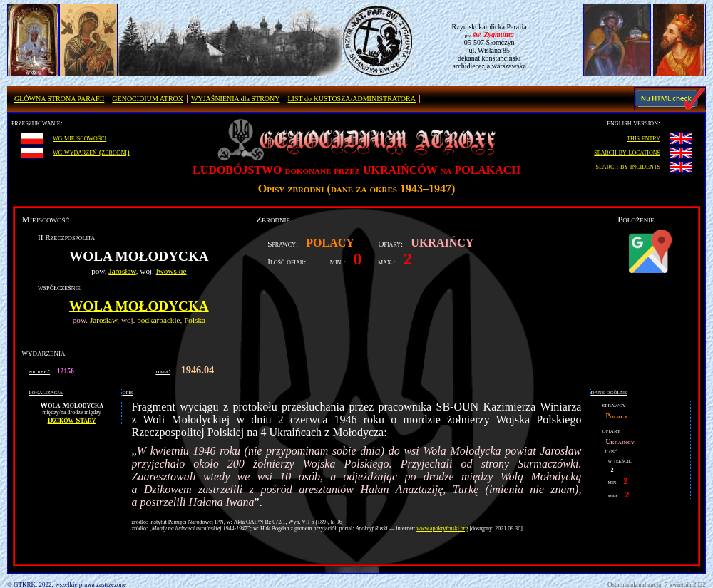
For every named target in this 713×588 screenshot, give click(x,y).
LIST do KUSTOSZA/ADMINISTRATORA (352, 99)
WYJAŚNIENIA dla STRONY (235, 99)
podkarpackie (158, 320)
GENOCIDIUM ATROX (148, 99)
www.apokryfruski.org (442, 528)
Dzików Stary (72, 420)
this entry (643, 138)
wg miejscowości (79, 138)
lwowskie (171, 271)
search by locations (627, 152)
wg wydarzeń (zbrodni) (91, 152)
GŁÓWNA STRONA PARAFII (59, 99)
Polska (195, 320)
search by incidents (629, 166)
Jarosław (122, 271)
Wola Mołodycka (139, 306)
